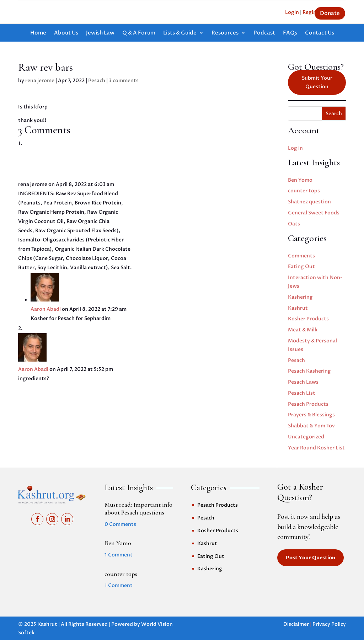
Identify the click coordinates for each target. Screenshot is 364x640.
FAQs (290, 33)
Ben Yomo (300, 180)
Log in (295, 148)
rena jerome (40, 81)
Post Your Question (311, 558)
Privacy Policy (329, 624)
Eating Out (301, 266)
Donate (330, 13)
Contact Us (320, 33)
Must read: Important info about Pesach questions (138, 508)
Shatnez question (309, 202)
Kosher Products (308, 319)
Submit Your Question (317, 82)
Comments (301, 256)
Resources (225, 33)
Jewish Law (100, 33)
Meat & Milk (303, 330)
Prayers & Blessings (311, 415)
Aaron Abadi (46, 309)
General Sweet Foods (314, 213)
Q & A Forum (139, 33)
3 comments (124, 81)
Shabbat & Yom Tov (311, 426)
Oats (294, 224)
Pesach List (302, 393)
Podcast (264, 33)
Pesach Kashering (309, 371)
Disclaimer (296, 624)
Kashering (300, 297)
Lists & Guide (180, 33)
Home (38, 33)
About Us (66, 33)
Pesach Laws (303, 382)
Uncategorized (306, 437)
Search (334, 114)
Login (292, 12)
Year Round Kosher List (316, 448)
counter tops (304, 191)
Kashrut (298, 308)
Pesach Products (308, 404)
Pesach (97, 81)
